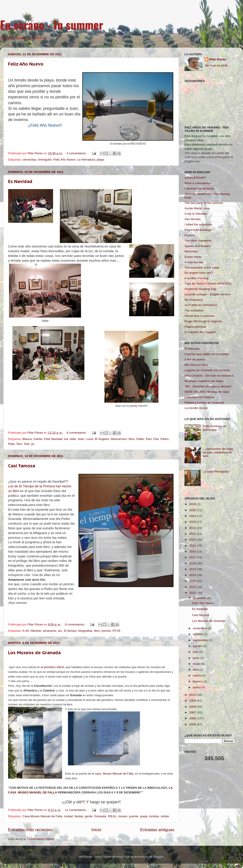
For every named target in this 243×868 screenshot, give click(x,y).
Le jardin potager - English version (208, 294)
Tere (19, 444)
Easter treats (193, 257)
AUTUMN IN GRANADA (201, 305)
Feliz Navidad (53, 439)
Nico (132, 439)
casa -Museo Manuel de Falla (114, 774)
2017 (193, 557)
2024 (193, 516)
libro (97, 631)
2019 (193, 546)
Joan (81, 439)
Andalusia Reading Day (200, 289)
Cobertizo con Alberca (199, 397)
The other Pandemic (198, 241)
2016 (193, 563)
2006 (193, 718)
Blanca (27, 439)
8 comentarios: (75, 624)
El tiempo (70, 631)
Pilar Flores (218, 59)
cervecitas (29, 160)
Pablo (140, 439)
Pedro (164, 439)
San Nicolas (193, 219)
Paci (149, 439)
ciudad (68, 816)
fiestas (79, 816)
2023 (193, 522)
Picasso (190, 235)
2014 (193, 575)
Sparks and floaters (198, 246)
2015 (193, 569)
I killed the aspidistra (198, 224)
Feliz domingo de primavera (215, 428)
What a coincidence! (198, 183)
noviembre (200, 628)
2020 (193, 540)
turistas (154, 816)
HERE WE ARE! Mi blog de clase (207, 392)
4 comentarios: (77, 153)
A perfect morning (196, 278)
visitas (165, 816)
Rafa (11, 444)
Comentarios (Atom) (41, 839)
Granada (100, 816)
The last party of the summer (204, 203)
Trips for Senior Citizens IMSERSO (208, 284)
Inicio (96, 830)
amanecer (50, 631)
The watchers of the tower (202, 268)
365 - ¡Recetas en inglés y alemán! (208, 386)
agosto (198, 646)
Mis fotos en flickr (196, 365)
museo (123, 816)
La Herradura (86, 160)
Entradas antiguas (157, 830)
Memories (191, 251)
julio (196, 652)
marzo (197, 675)
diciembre (200, 598)
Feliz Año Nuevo (26, 64)
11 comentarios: (76, 810)
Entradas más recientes (30, 830)
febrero (198, 681)
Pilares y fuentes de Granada (204, 403)
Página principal (195, 327)
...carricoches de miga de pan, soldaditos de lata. (218, 452)
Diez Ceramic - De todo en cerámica (209, 376)
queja (144, 816)
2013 (193, 581)
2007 (193, 712)
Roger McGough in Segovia (203, 321)
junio (196, 658)
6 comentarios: (77, 433)
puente (134, 816)
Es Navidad (20, 181)
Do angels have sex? (199, 273)
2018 (193, 551)
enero (197, 687)
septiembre (201, 640)
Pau (156, 439)
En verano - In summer (52, 24)
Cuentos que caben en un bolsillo (207, 354)
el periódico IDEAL (53, 667)
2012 (193, 587)
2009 (193, 701)
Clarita (38, 439)
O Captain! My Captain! (200, 332)
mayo (197, 664)
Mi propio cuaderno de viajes (204, 381)
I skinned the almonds (199, 189)
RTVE (117, 631)
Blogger (158, 857)
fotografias (85, 631)
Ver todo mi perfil (216, 65)
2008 (193, 707)
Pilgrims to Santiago (198, 230)
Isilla (73, 439)
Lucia (89, 439)
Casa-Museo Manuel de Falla (42, 816)
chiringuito (45, 160)
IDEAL (112, 816)
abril (196, 670)
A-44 (26, 631)
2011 (193, 593)
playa (100, 160)
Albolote (36, 631)
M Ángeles (102, 439)
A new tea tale (194, 262)
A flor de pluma (195, 359)
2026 (193, 504)
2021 (193, 534)
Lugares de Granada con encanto (207, 370)
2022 (193, 528)
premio (106, 631)
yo (33, 444)
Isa (66, 439)
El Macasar (192, 349)
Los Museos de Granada (34, 653)
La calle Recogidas (216, 472)
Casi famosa (22, 466)
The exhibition (194, 310)
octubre (198, 634)
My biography (194, 300)
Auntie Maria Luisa (197, 208)
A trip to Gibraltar (196, 214)
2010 (193, 695)
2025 (193, 510)
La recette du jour (196, 408)
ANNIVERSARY (195, 178)
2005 (193, 724)
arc (60, 631)
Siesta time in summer (200, 316)
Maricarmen (119, 439)
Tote (27, 444)
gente (89, 816)
